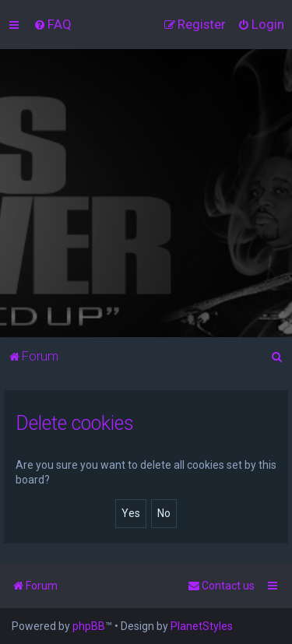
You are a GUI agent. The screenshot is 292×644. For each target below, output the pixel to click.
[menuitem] (53, 24)
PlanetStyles (202, 626)
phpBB (89, 626)
